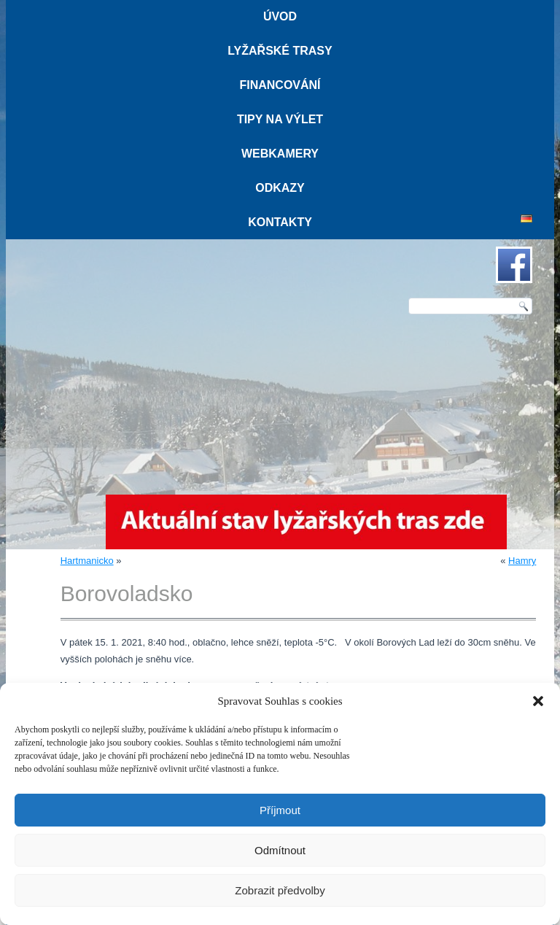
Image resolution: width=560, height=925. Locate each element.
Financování (280, 85)
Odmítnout (280, 850)
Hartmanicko (87, 561)
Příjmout (280, 810)
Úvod (280, 16)
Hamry (522, 561)
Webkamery (280, 154)
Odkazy (280, 188)
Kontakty (280, 222)
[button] (538, 701)
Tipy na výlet (280, 119)
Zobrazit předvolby (280, 890)
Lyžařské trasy (280, 51)
